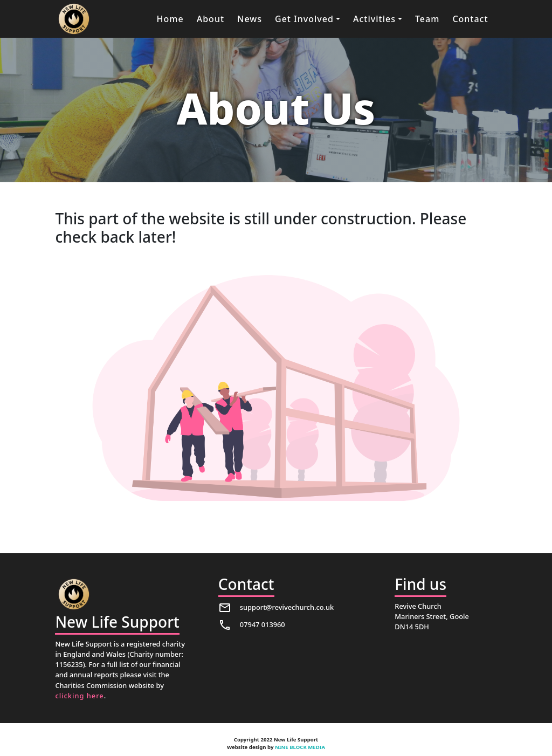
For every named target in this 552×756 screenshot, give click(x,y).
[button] (308, 19)
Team (427, 19)
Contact (470, 19)
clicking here (79, 696)
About (211, 19)
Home (170, 19)
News (250, 19)
